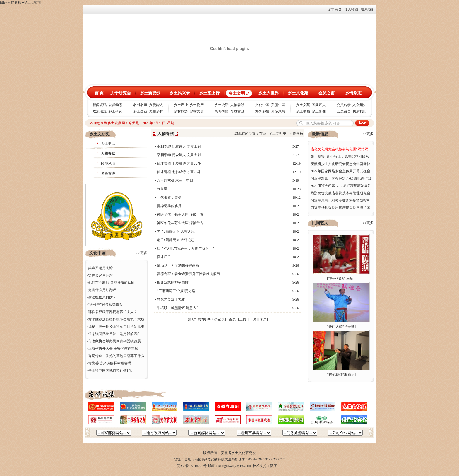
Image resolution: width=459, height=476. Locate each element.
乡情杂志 (353, 93)
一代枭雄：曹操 (169, 197)
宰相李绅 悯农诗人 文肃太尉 (179, 146)
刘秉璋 (162, 189)
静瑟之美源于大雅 (171, 299)
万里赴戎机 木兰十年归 (175, 180)
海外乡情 (262, 111)
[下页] (253, 319)
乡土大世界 (268, 93)
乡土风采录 (180, 93)
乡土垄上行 (209, 93)
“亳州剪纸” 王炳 (341, 279)
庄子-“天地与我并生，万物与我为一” (185, 248)
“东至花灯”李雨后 (341, 375)
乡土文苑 (303, 105)
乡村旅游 (181, 111)
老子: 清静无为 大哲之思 (176, 231)
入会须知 (359, 105)
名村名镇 (140, 105)
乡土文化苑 (298, 93)
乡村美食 (197, 111)
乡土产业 (181, 105)
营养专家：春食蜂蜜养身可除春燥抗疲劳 (189, 274)
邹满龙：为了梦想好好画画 (178, 265)
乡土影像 (319, 111)
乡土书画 (303, 111)
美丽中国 (278, 105)
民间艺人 (319, 105)
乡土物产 (197, 105)
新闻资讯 (100, 105)
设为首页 (335, 9)
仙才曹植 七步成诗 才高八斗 (179, 163)
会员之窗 (326, 93)
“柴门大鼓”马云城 (341, 327)
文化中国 (262, 105)
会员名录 (344, 105)
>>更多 (142, 253)
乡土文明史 (239, 93)
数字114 (276, 466)
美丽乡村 (156, 111)
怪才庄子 (164, 257)
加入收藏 (351, 9)
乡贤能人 (156, 105)
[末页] (263, 319)
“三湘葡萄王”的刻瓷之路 (176, 291)
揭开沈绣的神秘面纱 (173, 282)
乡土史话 (222, 105)
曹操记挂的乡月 (169, 206)
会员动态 (115, 105)
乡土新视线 (150, 93)
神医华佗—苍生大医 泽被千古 (180, 214)
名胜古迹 (237, 111)
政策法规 (100, 111)
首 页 (99, 93)
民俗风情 (222, 111)
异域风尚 (278, 111)
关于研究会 (121, 93)
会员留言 (344, 111)
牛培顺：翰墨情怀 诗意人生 (178, 308)
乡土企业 (140, 111)
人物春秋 (237, 105)
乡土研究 (115, 111)
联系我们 (368, 9)
